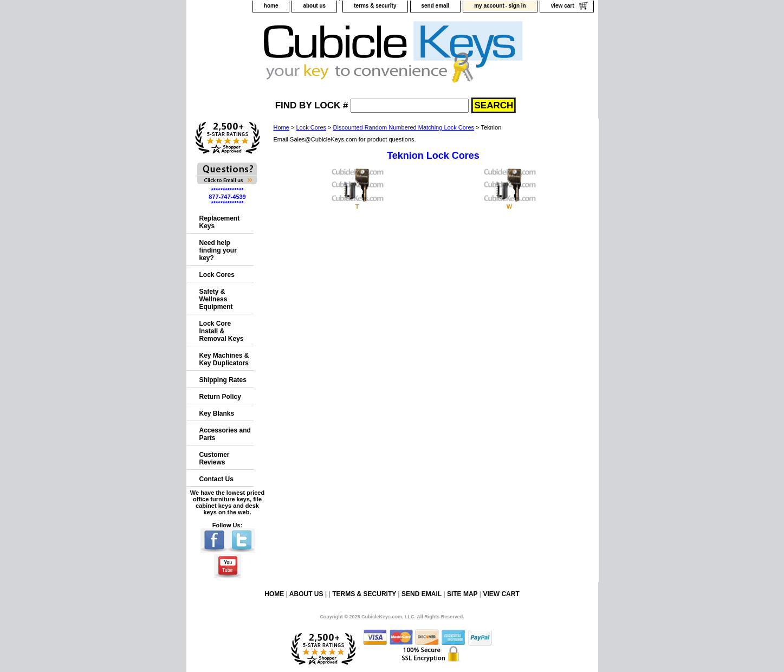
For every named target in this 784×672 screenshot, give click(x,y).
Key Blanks (217, 413)
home (271, 6)
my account (489, 6)
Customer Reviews (215, 458)
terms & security (375, 6)
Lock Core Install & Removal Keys (222, 331)
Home (281, 127)
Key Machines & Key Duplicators (224, 359)
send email (436, 6)
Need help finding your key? (218, 250)
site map (462, 594)
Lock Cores (311, 127)
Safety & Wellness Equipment (216, 299)
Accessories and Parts (225, 434)
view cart (563, 6)
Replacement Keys (220, 222)
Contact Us (216, 479)
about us (314, 6)
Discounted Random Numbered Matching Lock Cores (404, 127)
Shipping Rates (223, 380)
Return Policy (220, 397)
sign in (517, 6)
